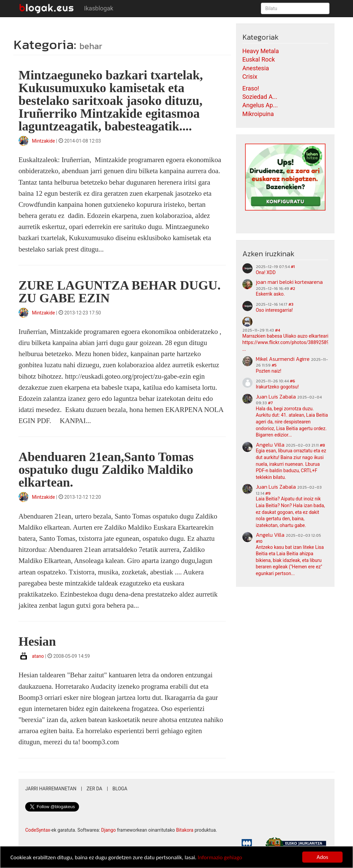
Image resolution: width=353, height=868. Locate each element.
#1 (293, 267)
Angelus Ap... (260, 105)
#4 (278, 330)
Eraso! (251, 88)
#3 (291, 304)
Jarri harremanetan (51, 789)
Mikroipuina (258, 114)
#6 (292, 381)
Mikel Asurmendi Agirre (283, 359)
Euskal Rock (259, 59)
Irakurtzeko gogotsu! (277, 387)
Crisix (250, 77)
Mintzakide (43, 141)
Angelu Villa (270, 445)
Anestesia (256, 68)
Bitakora (185, 830)
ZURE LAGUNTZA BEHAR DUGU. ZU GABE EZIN (120, 292)
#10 (259, 541)
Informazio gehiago (220, 857)
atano (38, 656)
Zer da (95, 789)
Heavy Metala (261, 51)
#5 (274, 365)
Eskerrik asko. (270, 294)
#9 (268, 493)
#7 (270, 403)
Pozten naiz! (269, 371)
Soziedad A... (260, 97)
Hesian (37, 641)
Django (109, 830)
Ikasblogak (99, 8)
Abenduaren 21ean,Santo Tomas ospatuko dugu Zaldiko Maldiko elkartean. (106, 469)
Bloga (120, 789)
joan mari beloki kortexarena (289, 282)
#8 (322, 445)
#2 (293, 289)
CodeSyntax (38, 830)
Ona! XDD (266, 272)
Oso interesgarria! (274, 310)
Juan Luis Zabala (276, 397)
